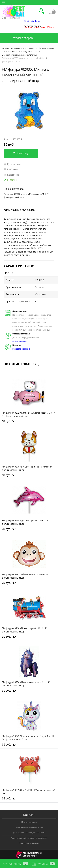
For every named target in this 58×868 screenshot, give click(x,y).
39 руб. (9, 144)
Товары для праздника (29, 843)
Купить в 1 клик (13, 164)
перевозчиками (20, 341)
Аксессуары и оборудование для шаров (29, 838)
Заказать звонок (32, 26)
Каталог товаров (18, 38)
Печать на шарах (29, 822)
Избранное (16, 864)
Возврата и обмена (21, 349)
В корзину (21, 153)
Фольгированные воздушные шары (29, 833)
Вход (4, 18)
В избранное (11, 169)
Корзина (43, 864)
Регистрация (14, 18)
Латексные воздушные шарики (29, 827)
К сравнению (11, 175)
